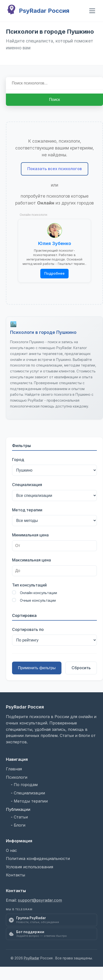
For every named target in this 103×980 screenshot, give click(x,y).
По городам (26, 785)
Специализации (29, 793)
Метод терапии (27, 510)
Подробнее (54, 273)
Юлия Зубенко (55, 243)
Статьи (21, 817)
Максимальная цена (31, 560)
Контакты (15, 875)
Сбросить (81, 668)
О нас (11, 850)
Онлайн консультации (35, 593)
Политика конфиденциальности (38, 858)
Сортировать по (28, 629)
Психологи (17, 777)
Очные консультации (34, 600)
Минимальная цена (30, 535)
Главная (14, 769)
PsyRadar (32, 958)
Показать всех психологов (55, 169)
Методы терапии (31, 801)
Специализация (27, 485)
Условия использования (29, 867)
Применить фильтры (37, 668)
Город (18, 460)
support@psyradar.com (40, 900)
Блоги (20, 825)
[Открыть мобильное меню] (92, 11)
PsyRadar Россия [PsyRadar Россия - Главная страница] (38, 11)
